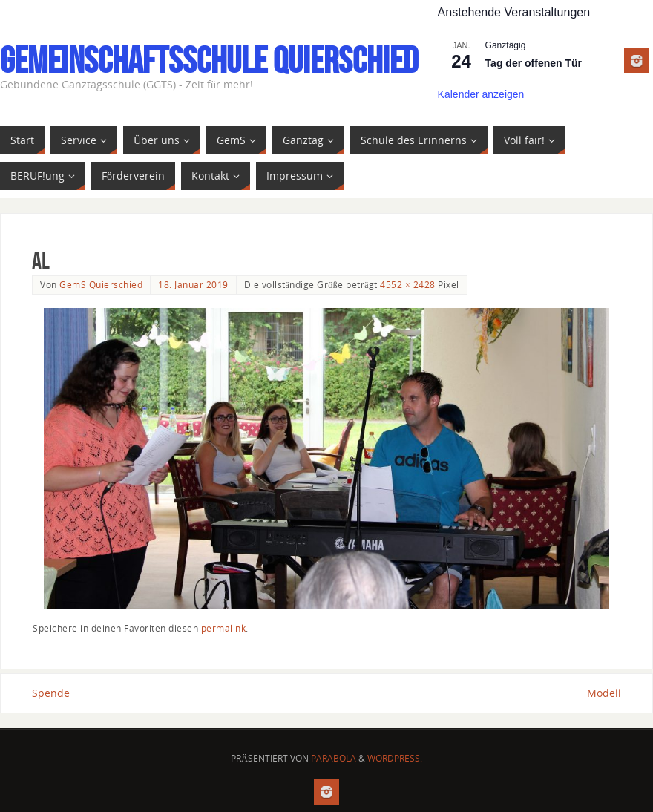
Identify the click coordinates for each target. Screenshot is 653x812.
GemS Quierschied (101, 284)
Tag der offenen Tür (534, 63)
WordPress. (395, 758)
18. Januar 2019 (193, 284)
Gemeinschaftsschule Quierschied (209, 60)
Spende (51, 693)
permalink (224, 628)
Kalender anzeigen (481, 94)
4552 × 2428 (407, 284)
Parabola (334, 758)
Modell (604, 693)
